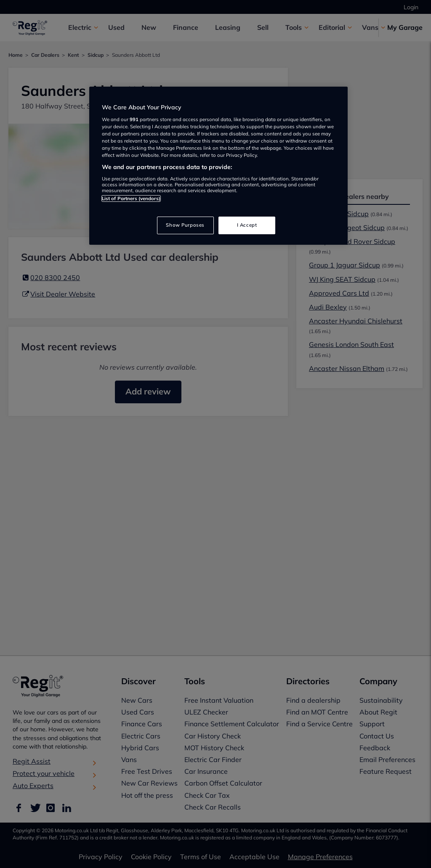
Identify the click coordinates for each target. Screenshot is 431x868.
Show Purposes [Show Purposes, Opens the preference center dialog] (185, 225)
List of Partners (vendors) (131, 198)
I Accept (247, 225)
